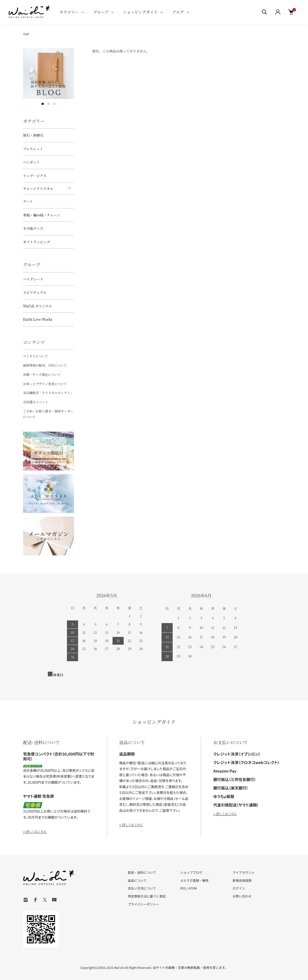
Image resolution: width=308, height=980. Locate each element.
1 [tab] (43, 104)
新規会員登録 (242, 880)
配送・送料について (142, 872)
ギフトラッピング (36, 242)
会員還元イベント (36, 402)
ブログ (178, 12)
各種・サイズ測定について (42, 375)
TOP (26, 34)
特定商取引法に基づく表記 (147, 896)
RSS (183, 888)
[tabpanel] (49, 74)
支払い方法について (142, 888)
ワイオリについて (36, 356)
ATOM (193, 888)
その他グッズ (33, 228)
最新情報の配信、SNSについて (45, 365)
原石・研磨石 (33, 135)
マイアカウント (244, 872)
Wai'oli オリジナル (37, 306)
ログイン (239, 888)
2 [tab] (49, 104)
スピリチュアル (35, 292)
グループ (101, 12)
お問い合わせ (242, 896)
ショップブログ (191, 872)
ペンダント (32, 162)
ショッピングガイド (140, 12)
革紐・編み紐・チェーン (42, 215)
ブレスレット (33, 149)
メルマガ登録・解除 (194, 880)
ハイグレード (33, 279)
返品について (137, 880)
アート (28, 201)
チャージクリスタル (38, 189)
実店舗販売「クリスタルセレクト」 (48, 393)
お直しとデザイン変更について (45, 384)
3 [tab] (54, 104)
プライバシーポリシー (144, 904)
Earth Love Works (38, 319)
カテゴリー (69, 12)
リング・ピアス (35, 176)
